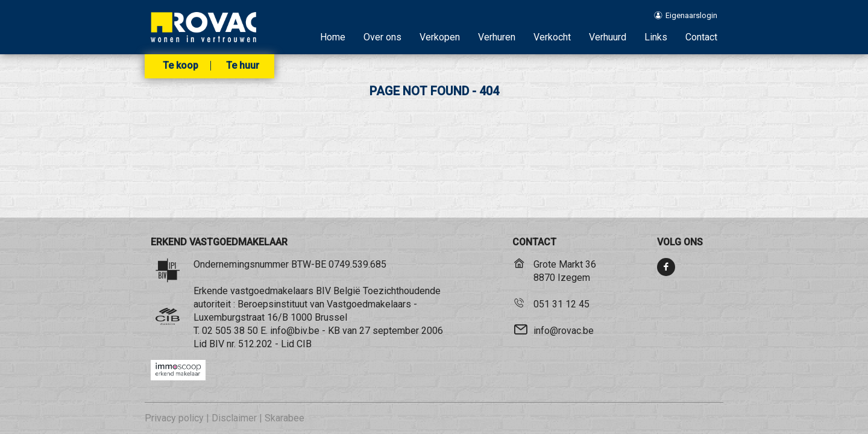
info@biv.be (295, 331)
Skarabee (285, 418)
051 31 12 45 (561, 304)
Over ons (382, 37)
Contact (701, 37)
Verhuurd (608, 37)
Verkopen (440, 37)
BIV (217, 344)
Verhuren (497, 37)
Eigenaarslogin (685, 15)
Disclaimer (234, 418)
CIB (304, 344)
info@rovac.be (564, 331)
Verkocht (552, 37)
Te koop (181, 66)
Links (656, 37)
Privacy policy (174, 418)
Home (333, 37)
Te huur (243, 66)
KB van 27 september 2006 (385, 331)
